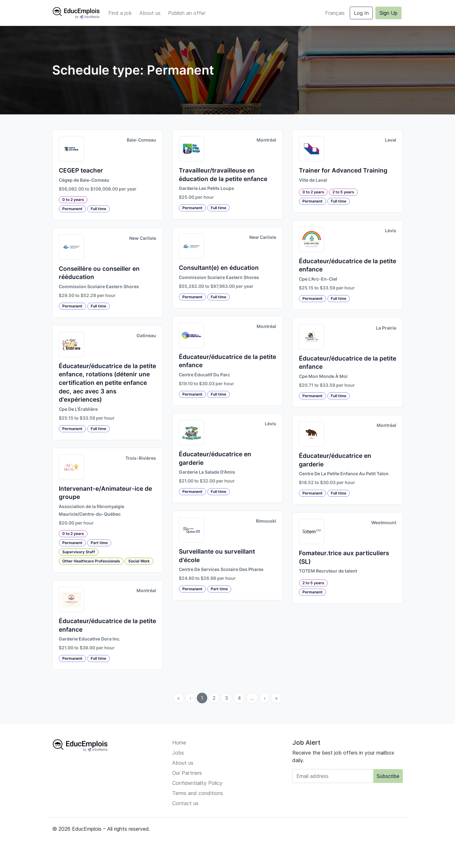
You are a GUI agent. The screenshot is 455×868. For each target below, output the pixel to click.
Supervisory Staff (79, 552)
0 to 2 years (73, 200)
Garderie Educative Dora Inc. (90, 639)
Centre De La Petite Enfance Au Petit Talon (344, 474)
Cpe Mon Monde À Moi (323, 376)
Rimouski (266, 521)
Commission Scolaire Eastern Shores (99, 287)
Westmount (384, 523)
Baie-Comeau (141, 140)
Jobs (178, 753)
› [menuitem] (264, 698)
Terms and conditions (198, 793)
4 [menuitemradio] (239, 698)
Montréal (146, 591)
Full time (98, 209)
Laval (391, 140)
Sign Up (388, 13)
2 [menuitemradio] (214, 698)
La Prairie (386, 328)
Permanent (72, 209)
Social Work (139, 561)
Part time (99, 543)
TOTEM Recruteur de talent (328, 571)
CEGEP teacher (81, 170)
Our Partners (187, 773)
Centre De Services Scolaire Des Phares (221, 569)
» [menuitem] (276, 698)
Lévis (270, 424)
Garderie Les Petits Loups (206, 188)
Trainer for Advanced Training (343, 170)
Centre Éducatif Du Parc (204, 375)
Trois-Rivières (141, 458)
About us (150, 13)
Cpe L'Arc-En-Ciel (318, 279)
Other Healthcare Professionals (91, 561)
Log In (361, 13)
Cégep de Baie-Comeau (84, 180)
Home (179, 743)
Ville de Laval (313, 180)
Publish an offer (187, 13)
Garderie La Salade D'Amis (207, 472)
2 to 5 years (343, 192)
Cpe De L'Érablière (78, 409)
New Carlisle (143, 238)
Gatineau (146, 336)
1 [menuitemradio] (202, 698)
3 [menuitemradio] (227, 698)
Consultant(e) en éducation (219, 268)
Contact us (185, 803)
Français (335, 13)
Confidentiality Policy (197, 783)
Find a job (120, 13)
